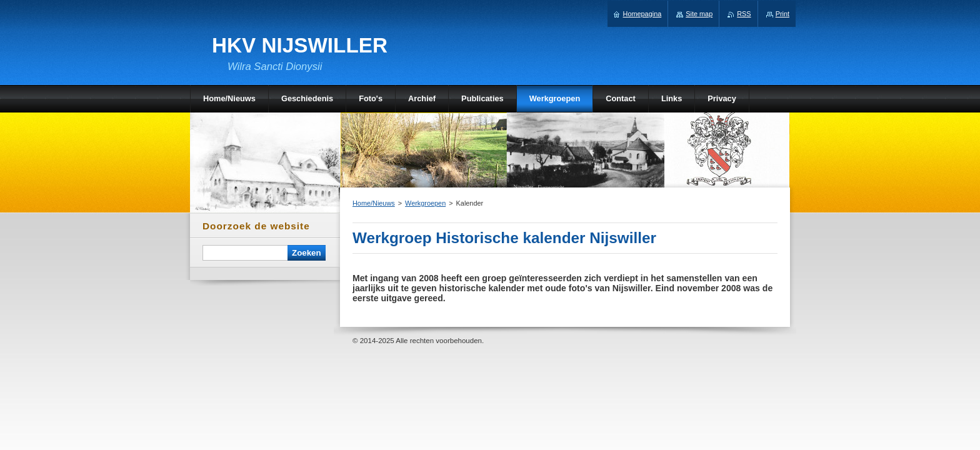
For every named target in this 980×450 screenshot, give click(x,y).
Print (782, 14)
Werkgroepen (425, 203)
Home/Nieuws (374, 203)
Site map (699, 14)
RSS (744, 14)
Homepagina (642, 14)
